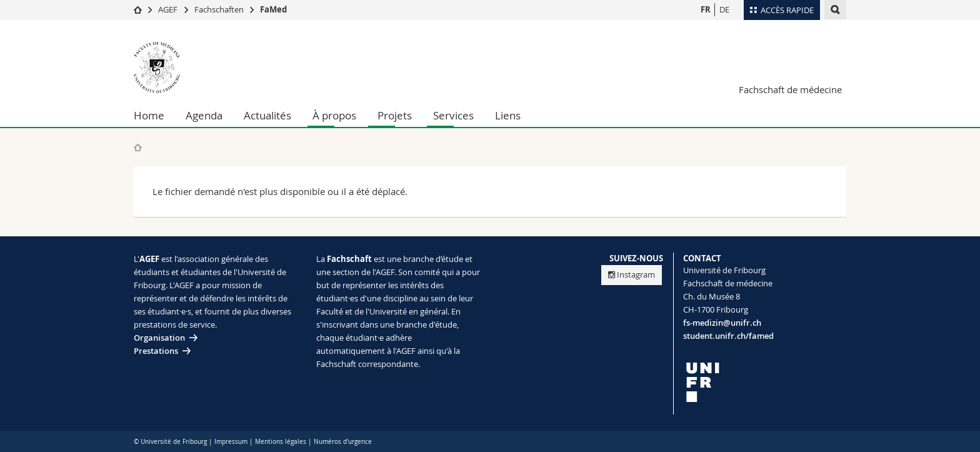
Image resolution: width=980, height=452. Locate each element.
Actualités (267, 115)
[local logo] (765, 382)
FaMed (273, 9)
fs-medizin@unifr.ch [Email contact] (722, 323)
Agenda (204, 115)
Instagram (632, 274)
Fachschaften (219, 9)
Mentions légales (281, 442)
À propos (334, 115)
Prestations (156, 351)
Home (149, 115)
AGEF (168, 9)
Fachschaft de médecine (790, 89)
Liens (508, 115)
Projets (395, 115)
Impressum (231, 442)
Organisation (159, 338)
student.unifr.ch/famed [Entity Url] (728, 336)
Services (453, 115)
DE (724, 9)
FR (706, 9)
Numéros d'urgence (343, 442)
